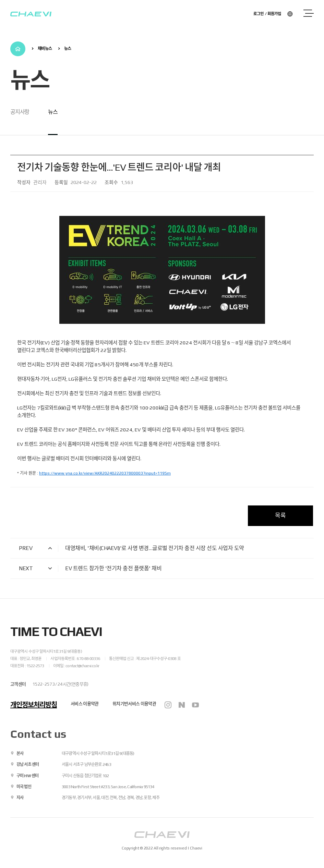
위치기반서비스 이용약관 (134, 704)
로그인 (259, 14)
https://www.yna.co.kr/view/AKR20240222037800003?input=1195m (105, 473)
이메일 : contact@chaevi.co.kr (76, 666)
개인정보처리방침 (34, 705)
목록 (280, 515)
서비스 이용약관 (85, 704)
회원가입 (274, 14)
